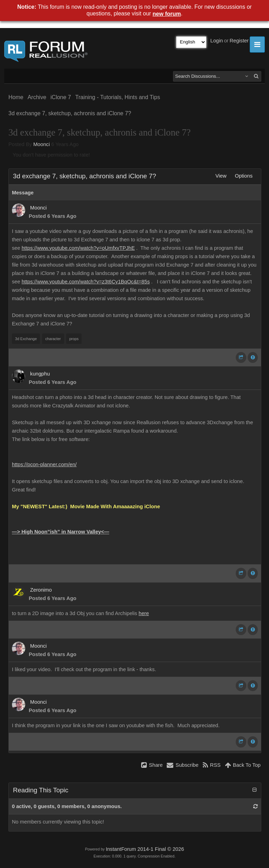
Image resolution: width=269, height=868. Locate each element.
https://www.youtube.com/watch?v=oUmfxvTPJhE (78, 248)
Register (239, 41)
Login (217, 41)
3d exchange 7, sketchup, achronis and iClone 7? (70, 113)
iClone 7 (61, 97)
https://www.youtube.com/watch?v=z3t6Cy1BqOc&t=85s (86, 282)
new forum (167, 14)
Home (16, 97)
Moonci (42, 144)
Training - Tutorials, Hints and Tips (118, 97)
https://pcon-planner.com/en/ (44, 464)
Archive (37, 97)
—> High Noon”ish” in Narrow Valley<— (61, 532)
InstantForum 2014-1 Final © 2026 (145, 849)
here (144, 613)
